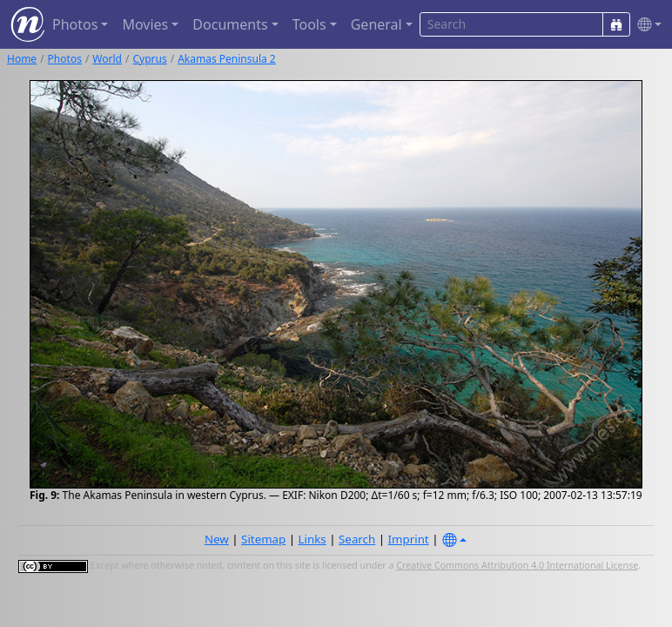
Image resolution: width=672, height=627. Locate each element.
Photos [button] (75, 24)
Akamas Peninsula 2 (227, 59)
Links (312, 539)
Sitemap (263, 539)
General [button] (376, 24)
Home (22, 59)
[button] (646, 25)
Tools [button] (309, 24)
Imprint (409, 539)
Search (357, 539)
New (217, 539)
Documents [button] (230, 24)
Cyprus (149, 59)
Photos (65, 59)
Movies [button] (145, 24)
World (107, 59)
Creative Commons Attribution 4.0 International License (517, 565)
